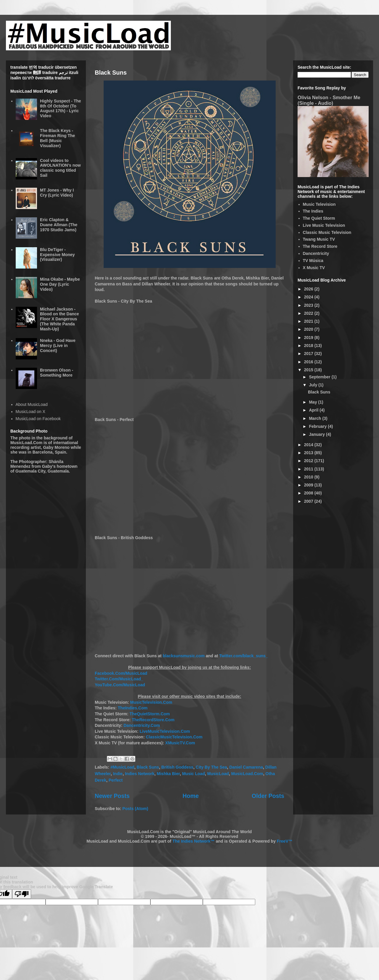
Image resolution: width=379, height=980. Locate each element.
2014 (309, 445)
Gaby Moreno (56, 447)
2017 (309, 354)
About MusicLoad (32, 404)
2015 (309, 370)
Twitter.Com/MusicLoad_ (119, 679)
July (314, 385)
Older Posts (268, 796)
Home (191, 796)
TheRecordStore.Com (153, 720)
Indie (118, 774)
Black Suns (111, 73)
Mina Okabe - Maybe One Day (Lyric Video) (60, 284)
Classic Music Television (327, 232)
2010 (309, 477)
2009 (309, 485)
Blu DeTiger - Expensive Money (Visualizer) (57, 255)
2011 (309, 469)
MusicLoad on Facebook (38, 419)
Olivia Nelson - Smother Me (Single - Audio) (329, 100)
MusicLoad (218, 774)
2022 (309, 313)
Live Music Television (324, 225)
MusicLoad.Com (247, 774)
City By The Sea (211, 767)
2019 (309, 338)
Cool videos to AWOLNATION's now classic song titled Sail (60, 168)
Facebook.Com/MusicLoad (121, 673)
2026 (309, 289)
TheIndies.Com (133, 708)
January (317, 434)
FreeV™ (285, 841)
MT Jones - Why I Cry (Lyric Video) (57, 193)
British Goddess (177, 767)
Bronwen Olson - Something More (57, 373)
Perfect (116, 780)
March (315, 418)
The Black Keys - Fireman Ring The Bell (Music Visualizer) (57, 138)
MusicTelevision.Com (151, 702)
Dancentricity (316, 253)
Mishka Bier (168, 774)
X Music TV (314, 268)
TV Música (313, 261)
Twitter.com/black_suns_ (244, 656)
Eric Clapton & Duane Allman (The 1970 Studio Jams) (59, 225)
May (313, 402)
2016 (309, 362)
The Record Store (320, 246)
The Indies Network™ (193, 841)
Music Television (319, 204)
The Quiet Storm (319, 218)
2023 (309, 305)
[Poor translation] (22, 894)
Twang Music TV (319, 239)
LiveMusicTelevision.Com (165, 731)
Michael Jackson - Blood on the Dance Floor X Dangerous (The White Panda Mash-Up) (59, 319)
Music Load (193, 774)
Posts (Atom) (135, 809)
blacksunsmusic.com (184, 656)
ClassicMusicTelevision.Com (174, 737)
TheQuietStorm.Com (150, 714)
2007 (309, 501)
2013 (309, 453)
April (314, 410)
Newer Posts (112, 796)
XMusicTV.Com (180, 743)
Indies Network (140, 774)
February (318, 426)
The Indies (313, 211)
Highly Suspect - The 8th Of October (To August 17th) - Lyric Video (60, 108)
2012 (309, 461)
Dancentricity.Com (142, 725)
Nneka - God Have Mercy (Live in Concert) (58, 346)
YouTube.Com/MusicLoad (120, 685)
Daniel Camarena (246, 767)
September (320, 377)
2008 (309, 493)
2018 (309, 346)
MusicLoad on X (30, 412)
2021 (309, 321)
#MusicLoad (122, 767)
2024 (309, 297)
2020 (309, 329)
